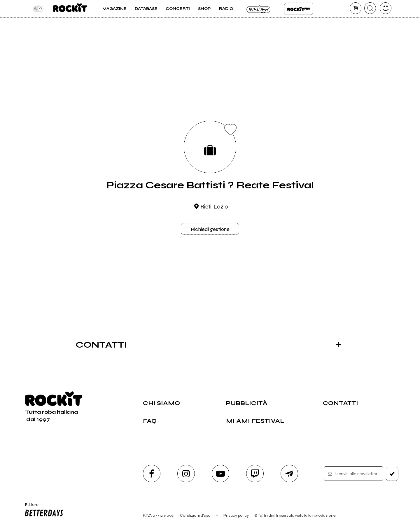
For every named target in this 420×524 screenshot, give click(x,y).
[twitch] (255, 474)
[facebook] (152, 474)
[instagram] (186, 474)
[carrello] (356, 8)
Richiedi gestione (210, 229)
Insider (259, 9)
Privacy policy (236, 515)
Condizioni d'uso (195, 515)
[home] (70, 9)
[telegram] (289, 474)
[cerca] (370, 8)
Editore (43, 511)
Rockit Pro (299, 9)
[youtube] (220, 474)
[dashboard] (386, 8)
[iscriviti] (392, 474)
